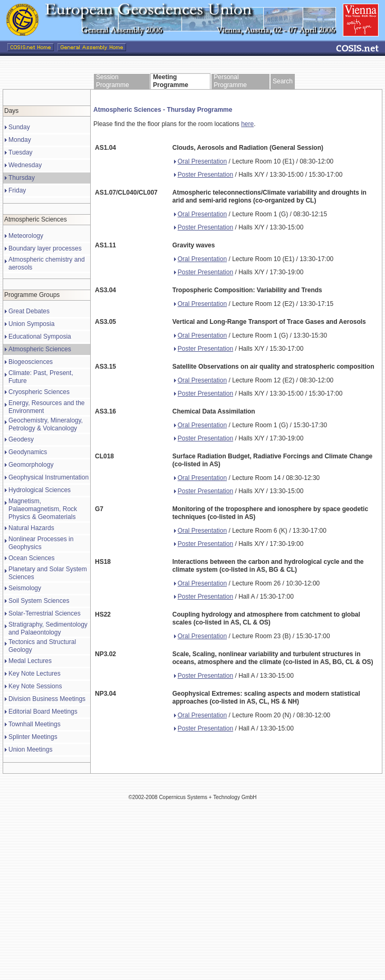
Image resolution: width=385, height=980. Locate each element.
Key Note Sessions (35, 686)
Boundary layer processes (45, 248)
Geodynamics (28, 452)
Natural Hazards (31, 528)
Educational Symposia (40, 337)
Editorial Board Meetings (43, 712)
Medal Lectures (30, 661)
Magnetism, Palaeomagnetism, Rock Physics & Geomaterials (43, 509)
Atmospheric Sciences (40, 349)
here (247, 124)
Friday (17, 190)
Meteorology (26, 236)
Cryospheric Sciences (39, 392)
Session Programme (113, 81)
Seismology (25, 588)
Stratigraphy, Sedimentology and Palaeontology (48, 628)
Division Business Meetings (47, 699)
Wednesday (25, 165)
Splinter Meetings (33, 737)
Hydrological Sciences (40, 490)
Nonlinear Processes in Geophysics (41, 543)
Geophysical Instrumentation (49, 477)
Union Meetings (30, 750)
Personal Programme (230, 81)
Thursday (22, 178)
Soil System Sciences (39, 601)
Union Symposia (31, 324)
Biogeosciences (31, 362)
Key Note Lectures (35, 674)
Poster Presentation (204, 175)
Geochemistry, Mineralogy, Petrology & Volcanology (46, 424)
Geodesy (21, 439)
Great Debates (29, 311)
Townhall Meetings (35, 724)
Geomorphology (31, 465)
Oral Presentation (200, 161)
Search (283, 81)
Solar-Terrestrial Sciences (45, 613)
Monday (20, 140)
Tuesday (21, 152)
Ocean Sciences (31, 558)
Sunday (19, 127)
